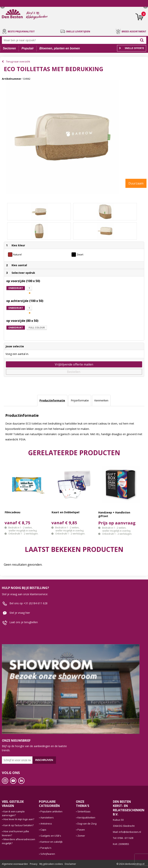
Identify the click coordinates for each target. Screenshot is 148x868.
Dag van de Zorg (87, 824)
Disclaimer (70, 864)
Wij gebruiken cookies (51, 864)
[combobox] (70, 40)
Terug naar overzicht (18, 61)
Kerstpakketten (86, 817)
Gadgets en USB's (51, 836)
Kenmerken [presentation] (101, 400)
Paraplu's (46, 848)
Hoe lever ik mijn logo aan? (19, 819)
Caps (43, 830)
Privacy (34, 864)
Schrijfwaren (48, 854)
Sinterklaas (84, 811)
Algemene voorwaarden (15, 864)
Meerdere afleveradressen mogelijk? (18, 841)
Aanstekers (47, 817)
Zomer (81, 836)
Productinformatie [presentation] (52, 400)
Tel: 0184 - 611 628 (123, 838)
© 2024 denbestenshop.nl (130, 864)
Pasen (81, 830)
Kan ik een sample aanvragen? (13, 813)
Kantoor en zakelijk (52, 842)
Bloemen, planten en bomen (59, 48)
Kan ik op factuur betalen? (18, 825)
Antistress (46, 824)
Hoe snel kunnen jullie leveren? (15, 833)
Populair (28, 48)
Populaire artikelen (51, 811)
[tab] (52, 401)
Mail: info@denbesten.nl (127, 832)
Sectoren (9, 48)
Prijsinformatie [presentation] (80, 400)
